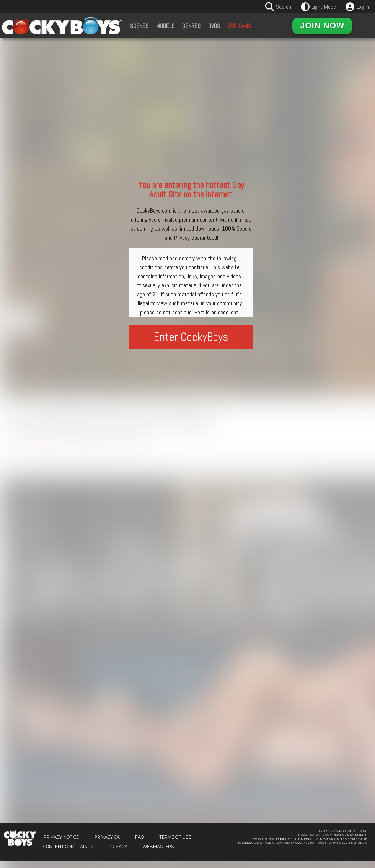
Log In (363, 7)
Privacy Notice (61, 844)
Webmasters (158, 853)
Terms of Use (175, 844)
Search (284, 7)
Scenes (139, 26)
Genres (191, 26)
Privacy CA (107, 844)
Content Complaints (68, 853)
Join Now (322, 26)
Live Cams (239, 26)
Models (165, 26)
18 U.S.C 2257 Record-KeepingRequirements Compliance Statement (333, 840)
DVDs (214, 26)
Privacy (118, 853)
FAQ (139, 844)
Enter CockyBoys (191, 337)
